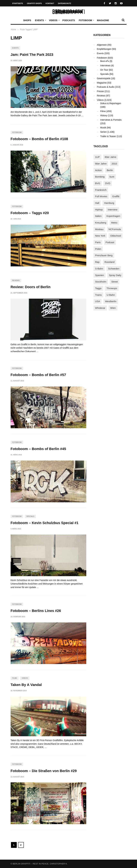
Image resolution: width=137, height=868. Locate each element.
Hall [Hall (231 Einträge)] (97, 203)
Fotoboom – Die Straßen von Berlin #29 (44, 771)
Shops (27, 20)
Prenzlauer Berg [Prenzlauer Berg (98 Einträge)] (104, 255)
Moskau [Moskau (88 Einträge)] (99, 229)
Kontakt (50, 3)
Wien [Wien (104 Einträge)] (113, 308)
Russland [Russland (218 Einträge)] (110, 262)
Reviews (16, 280)
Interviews (105, 65)
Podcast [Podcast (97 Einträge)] (110, 242)
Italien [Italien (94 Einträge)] (98, 216)
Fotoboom (86, 20)
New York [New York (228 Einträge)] (100, 236)
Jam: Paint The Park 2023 (32, 55)
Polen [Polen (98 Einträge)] (98, 249)
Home (14, 30)
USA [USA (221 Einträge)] (98, 301)
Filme (15, 678)
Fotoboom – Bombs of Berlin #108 (39, 139)
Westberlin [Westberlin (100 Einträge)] (111, 301)
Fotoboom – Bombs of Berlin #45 (38, 449)
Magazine (103, 20)
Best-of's (105, 61)
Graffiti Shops (34, 3)
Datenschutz (65, 3)
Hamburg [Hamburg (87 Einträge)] (109, 203)
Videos (54, 20)
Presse (100, 91)
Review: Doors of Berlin (31, 287)
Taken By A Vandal (26, 685)
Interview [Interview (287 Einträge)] (113, 210)
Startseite (18, 3)
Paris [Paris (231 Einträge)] (98, 242)
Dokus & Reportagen (111, 103)
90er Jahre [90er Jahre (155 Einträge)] (101, 164)
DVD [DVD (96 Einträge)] (108, 183)
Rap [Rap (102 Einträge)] (97, 262)
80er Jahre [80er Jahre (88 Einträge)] (111, 157)
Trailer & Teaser (108, 136)
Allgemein (102, 45)
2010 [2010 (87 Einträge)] (114, 164)
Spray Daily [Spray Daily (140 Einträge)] (115, 275)
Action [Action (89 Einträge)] (99, 170)
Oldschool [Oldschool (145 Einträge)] (116, 236)
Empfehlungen (104, 49)
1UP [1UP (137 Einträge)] (97, 157)
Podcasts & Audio (106, 87)
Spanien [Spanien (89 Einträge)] (100, 275)
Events (40, 20)
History (104, 115)
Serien (104, 132)
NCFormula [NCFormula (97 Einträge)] (115, 229)
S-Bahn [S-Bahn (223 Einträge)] (99, 269)
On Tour (104, 70)
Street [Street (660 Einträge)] (114, 282)
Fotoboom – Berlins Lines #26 (36, 611)
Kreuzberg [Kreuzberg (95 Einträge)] (101, 223)
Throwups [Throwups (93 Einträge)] (112, 288)
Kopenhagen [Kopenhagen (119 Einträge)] (113, 216)
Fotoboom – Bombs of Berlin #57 (38, 375)
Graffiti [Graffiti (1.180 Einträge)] (116, 196)
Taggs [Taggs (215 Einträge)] (98, 288)
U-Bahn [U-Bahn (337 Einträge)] (111, 295)
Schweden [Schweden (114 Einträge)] (114, 269)
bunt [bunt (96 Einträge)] (112, 177)
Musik (103, 128)
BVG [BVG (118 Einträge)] (98, 183)
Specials (30, 516)
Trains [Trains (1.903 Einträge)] (98, 295)
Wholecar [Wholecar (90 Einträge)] (100, 308)
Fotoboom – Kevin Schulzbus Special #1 (45, 523)
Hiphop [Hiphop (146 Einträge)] (99, 210)
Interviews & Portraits (111, 120)
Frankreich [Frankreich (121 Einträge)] (101, 190)
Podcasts (69, 20)
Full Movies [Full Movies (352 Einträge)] (101, 196)
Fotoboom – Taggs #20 (30, 213)
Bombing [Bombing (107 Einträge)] (100, 177)
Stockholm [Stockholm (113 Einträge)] (101, 282)
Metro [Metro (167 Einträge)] (114, 223)
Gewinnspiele (104, 78)
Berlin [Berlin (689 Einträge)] (110, 170)
